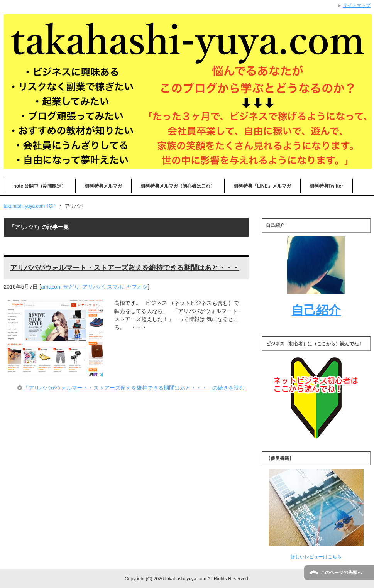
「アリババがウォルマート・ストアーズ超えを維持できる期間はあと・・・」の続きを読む (134, 388)
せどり (71, 287)
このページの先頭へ (341, 573)
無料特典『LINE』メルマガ (262, 186)
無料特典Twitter (327, 186)
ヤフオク (137, 287)
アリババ (93, 287)
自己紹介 (316, 310)
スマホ (115, 287)
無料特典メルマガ (103, 186)
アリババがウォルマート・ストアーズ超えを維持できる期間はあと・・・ (125, 268)
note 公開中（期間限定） (40, 186)
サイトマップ (357, 5)
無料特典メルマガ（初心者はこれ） (178, 186)
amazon (51, 287)
